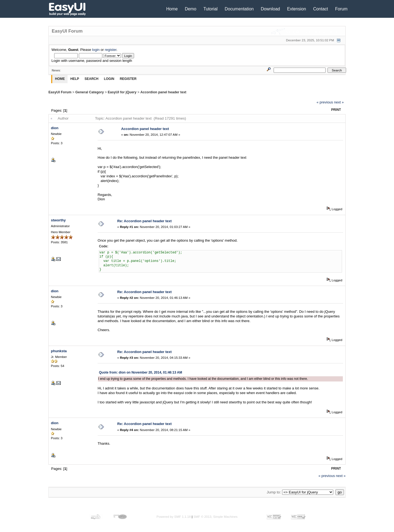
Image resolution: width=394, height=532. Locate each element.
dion (55, 128)
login (96, 50)
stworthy (58, 220)
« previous (325, 102)
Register (128, 79)
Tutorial (210, 9)
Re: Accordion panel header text (145, 221)
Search (92, 79)
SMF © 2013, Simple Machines (215, 517)
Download (270, 9)
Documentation (239, 9)
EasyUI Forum (60, 92)
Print (336, 110)
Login (109, 79)
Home (172, 9)
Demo (190, 9)
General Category (89, 92)
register (111, 50)
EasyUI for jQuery (122, 92)
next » (339, 102)
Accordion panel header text (163, 92)
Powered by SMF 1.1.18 (174, 517)
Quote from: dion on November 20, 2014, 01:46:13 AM (141, 372)
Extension (296, 9)
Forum (341, 9)
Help (75, 79)
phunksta (59, 351)
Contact (320, 9)
